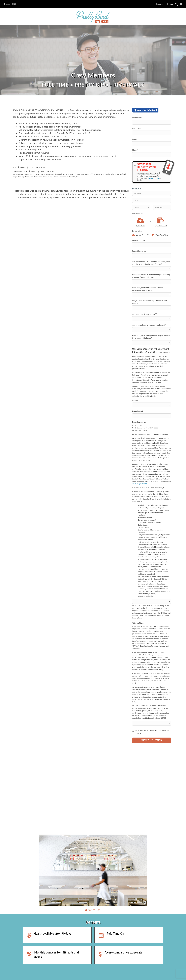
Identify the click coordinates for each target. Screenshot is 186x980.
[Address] (152, 193)
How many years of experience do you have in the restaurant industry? (151, 337)
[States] (141, 207)
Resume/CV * (138, 214)
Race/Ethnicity (138, 411)
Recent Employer (139, 251)
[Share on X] (176, 4)
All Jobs (10, 4)
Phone (135, 150)
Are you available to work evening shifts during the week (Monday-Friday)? (151, 276)
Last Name (137, 128)
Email (135, 139)
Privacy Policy (154, 178)
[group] (93, 870)
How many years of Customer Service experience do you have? (147, 289)
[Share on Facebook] (168, 4)
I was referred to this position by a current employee (151, 732)
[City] (152, 200)
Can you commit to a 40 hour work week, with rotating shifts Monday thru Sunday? (151, 263)
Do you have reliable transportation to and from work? (149, 302)
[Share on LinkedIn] (172, 4)
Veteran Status (138, 623)
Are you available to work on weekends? (149, 325)
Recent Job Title (139, 240)
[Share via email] (181, 4)
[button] (86, 910)
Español (160, 4)
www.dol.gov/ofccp (139, 484)
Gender (135, 401)
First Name (137, 118)
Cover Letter (137, 231)
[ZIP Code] (162, 207)
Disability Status (139, 422)
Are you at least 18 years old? (145, 314)
